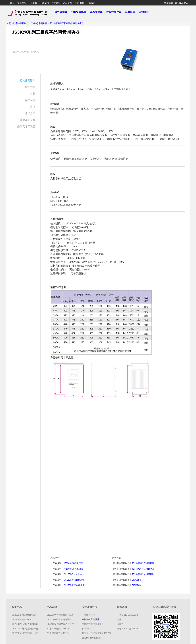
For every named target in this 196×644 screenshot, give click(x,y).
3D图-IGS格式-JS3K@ (58, 629)
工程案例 (44, 3)
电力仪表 (131, 12)
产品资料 (67, 3)
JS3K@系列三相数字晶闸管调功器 (67, 23)
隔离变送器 (98, 12)
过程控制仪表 (115, 12)
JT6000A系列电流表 (73, 569)
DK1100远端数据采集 (74, 580)
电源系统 (145, 12)
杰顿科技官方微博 (91, 619)
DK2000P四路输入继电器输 (25, 624)
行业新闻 (33, 3)
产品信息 (56, 3)
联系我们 (91, 3)
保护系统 (30, 100)
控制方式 (30, 87)
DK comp (137, 580)
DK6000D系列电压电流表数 (25, 629)
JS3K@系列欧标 (39, 23)
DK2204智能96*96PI (22, 619)
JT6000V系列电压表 (73, 563)
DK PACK (137, 585)
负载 (33, 94)
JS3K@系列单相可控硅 (143, 574)
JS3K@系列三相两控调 (143, 563)
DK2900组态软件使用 (74, 585)
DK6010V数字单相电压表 (59, 619)
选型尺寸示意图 (26, 127)
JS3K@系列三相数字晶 (143, 569)
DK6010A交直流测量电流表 (60, 615)
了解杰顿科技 (88, 615)
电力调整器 (61, 12)
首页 (12, 3)
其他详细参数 (28, 120)
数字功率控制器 (21, 23)
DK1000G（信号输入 (74, 574)
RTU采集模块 (80, 12)
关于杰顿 (22, 3)
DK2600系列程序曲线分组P (25, 633)
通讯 (33, 107)
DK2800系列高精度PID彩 (24, 615)
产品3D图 (79, 3)
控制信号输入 (28, 80)
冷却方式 (30, 113)
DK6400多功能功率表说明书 (60, 624)
